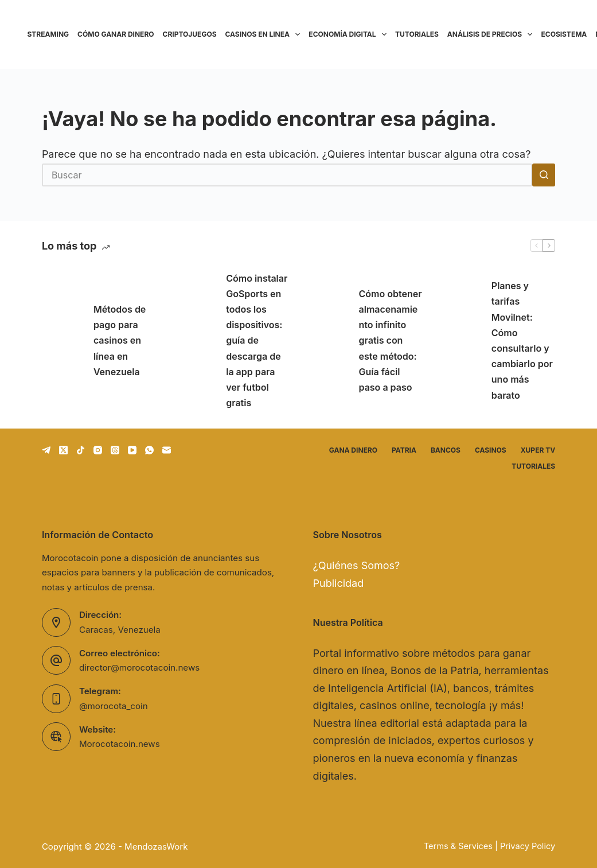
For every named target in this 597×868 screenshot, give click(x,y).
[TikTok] (81, 450)
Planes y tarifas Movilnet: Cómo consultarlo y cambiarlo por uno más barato (522, 340)
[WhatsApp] (149, 450)
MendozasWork (156, 846)
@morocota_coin (114, 706)
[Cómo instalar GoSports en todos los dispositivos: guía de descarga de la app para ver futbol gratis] (194, 341)
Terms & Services (458, 846)
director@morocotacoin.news (139, 667)
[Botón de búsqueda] (544, 175)
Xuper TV (538, 450)
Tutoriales (417, 34)
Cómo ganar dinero (116, 34)
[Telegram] (46, 450)
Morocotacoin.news (120, 744)
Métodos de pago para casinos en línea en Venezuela (120, 340)
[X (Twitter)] (63, 450)
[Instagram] (98, 450)
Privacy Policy (528, 846)
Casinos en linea (265, 34)
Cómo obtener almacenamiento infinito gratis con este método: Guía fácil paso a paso (391, 340)
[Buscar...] (287, 175)
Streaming (48, 34)
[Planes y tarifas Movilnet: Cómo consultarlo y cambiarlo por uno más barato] (460, 341)
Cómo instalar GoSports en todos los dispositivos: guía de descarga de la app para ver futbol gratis (257, 341)
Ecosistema (564, 34)
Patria (404, 450)
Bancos (446, 450)
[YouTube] (132, 450)
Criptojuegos (190, 34)
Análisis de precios (492, 34)
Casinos (491, 450)
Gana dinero (353, 450)
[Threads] (115, 450)
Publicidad (339, 583)
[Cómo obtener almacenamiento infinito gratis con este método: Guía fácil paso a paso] (327, 341)
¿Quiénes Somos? (357, 565)
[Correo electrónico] (167, 450)
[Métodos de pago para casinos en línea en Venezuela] (62, 341)
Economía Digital (350, 34)
